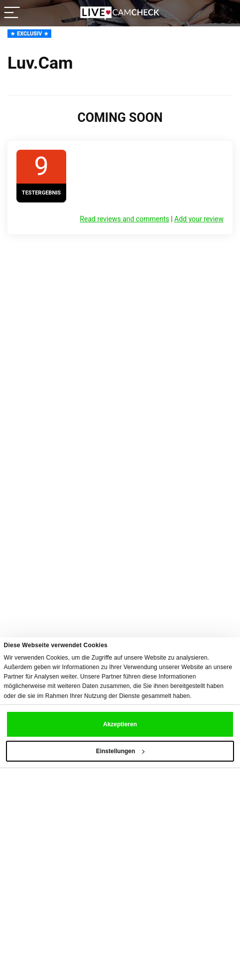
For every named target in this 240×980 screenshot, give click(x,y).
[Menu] (12, 13)
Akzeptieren (120, 724)
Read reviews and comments (124, 219)
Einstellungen (120, 751)
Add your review (199, 219)
